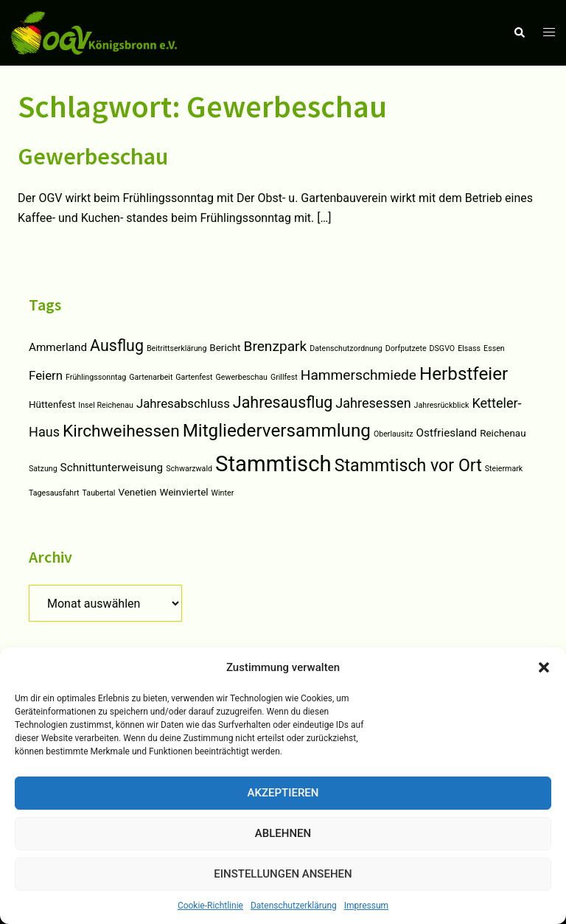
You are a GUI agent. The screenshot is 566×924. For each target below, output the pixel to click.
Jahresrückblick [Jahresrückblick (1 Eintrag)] (442, 405)
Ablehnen (283, 833)
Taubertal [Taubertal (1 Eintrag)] (99, 493)
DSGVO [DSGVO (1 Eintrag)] (443, 348)
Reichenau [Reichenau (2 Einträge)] (503, 433)
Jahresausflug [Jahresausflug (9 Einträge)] (283, 402)
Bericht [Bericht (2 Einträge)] (225, 348)
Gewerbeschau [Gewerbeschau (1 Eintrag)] (241, 377)
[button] (544, 667)
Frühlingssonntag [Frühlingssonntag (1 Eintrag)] (96, 377)
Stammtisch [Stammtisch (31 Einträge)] (273, 464)
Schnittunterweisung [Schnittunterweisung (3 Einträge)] (112, 468)
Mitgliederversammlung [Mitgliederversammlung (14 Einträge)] (277, 431)
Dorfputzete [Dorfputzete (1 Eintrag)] (406, 348)
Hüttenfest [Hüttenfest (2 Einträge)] (52, 404)
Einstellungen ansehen (283, 874)
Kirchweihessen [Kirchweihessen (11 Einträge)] (121, 431)
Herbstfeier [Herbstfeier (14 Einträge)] (464, 374)
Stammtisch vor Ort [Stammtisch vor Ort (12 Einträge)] (408, 466)
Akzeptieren (283, 793)
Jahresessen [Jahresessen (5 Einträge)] (373, 403)
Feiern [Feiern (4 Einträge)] (46, 375)
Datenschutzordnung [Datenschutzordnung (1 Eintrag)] (346, 348)
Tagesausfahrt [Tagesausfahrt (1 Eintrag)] (54, 493)
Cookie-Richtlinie (210, 906)
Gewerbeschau (93, 156)
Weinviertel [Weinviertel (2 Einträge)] (184, 492)
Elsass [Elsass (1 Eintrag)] (469, 348)
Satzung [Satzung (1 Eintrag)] (43, 469)
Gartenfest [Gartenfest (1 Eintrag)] (194, 377)
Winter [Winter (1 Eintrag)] (223, 493)
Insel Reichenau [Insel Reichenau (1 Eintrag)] (106, 405)
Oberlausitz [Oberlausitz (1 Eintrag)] (394, 434)
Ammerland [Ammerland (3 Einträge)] (58, 347)
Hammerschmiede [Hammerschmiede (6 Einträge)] (359, 375)
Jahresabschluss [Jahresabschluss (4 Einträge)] (183, 403)
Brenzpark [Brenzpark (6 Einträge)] (275, 346)
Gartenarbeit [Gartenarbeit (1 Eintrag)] (151, 377)
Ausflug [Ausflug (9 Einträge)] (117, 345)
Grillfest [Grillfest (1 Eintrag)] (284, 377)
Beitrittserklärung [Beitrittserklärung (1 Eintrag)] (177, 348)
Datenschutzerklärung (294, 906)
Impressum (366, 906)
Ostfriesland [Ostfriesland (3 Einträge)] (447, 433)
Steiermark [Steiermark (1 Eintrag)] (504, 469)
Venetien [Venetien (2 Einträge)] (137, 492)
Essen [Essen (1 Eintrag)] (494, 348)
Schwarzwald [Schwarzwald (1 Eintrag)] (189, 469)
